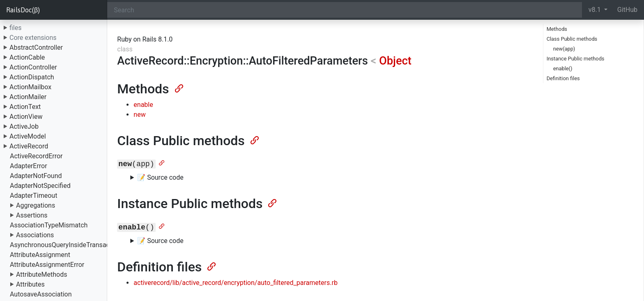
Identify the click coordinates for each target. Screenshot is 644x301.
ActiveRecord (29, 146)
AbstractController (36, 47)
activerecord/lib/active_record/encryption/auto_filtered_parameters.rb (236, 283)
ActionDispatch (32, 77)
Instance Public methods (576, 59)
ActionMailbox (30, 87)
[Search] (344, 10)
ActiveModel (28, 136)
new (139, 115)
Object (395, 61)
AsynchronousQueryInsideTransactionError (72, 245)
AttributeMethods (42, 274)
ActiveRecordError (36, 156)
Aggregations (36, 205)
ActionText (25, 107)
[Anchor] (178, 88)
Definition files (563, 78)
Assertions (32, 215)
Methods (557, 29)
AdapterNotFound (36, 176)
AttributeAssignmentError (47, 265)
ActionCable (27, 57)
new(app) (564, 49)
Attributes (30, 284)
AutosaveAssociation (41, 294)
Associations (35, 235)
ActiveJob (24, 126)
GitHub (627, 10)
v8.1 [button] (596, 10)
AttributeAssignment (40, 255)
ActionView (26, 117)
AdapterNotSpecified (40, 186)
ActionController (33, 67)
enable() (563, 68)
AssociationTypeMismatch (49, 225)
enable (143, 105)
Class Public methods (572, 39)
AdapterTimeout (33, 196)
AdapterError (29, 166)
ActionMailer (28, 97)
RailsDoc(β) (23, 10)
